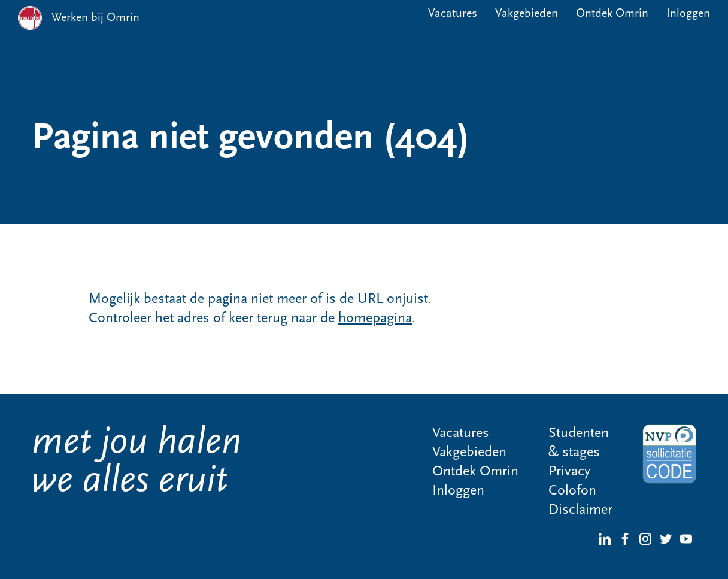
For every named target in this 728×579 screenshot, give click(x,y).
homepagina (375, 319)
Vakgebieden (527, 14)
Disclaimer (580, 510)
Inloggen (688, 14)
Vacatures (453, 14)
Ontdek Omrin (612, 14)
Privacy (569, 472)
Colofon (572, 491)
